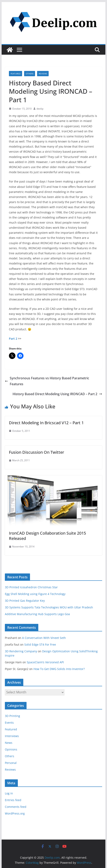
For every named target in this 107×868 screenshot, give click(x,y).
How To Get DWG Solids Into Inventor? (59, 669)
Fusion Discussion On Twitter (36, 452)
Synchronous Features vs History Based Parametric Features (47, 381)
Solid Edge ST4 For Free (40, 644)
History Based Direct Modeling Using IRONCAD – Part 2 (57, 394)
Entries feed (13, 800)
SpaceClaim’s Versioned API (45, 662)
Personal (11, 763)
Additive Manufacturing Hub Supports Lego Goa (37, 614)
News (9, 743)
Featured (16, 74)
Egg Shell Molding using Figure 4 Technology (35, 594)
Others (30, 74)
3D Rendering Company (21, 651)
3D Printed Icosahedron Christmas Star (31, 587)
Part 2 (13, 339)
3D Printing (12, 716)
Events (9, 723)
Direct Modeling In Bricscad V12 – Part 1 (46, 423)
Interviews (12, 736)
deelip (40, 109)
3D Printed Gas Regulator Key (25, 601)
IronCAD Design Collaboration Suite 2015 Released (47, 536)
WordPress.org (15, 813)
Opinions (11, 749)
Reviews (43, 74)
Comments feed (16, 807)
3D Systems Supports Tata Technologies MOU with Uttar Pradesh (49, 607)
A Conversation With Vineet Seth (44, 638)
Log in (9, 793)
